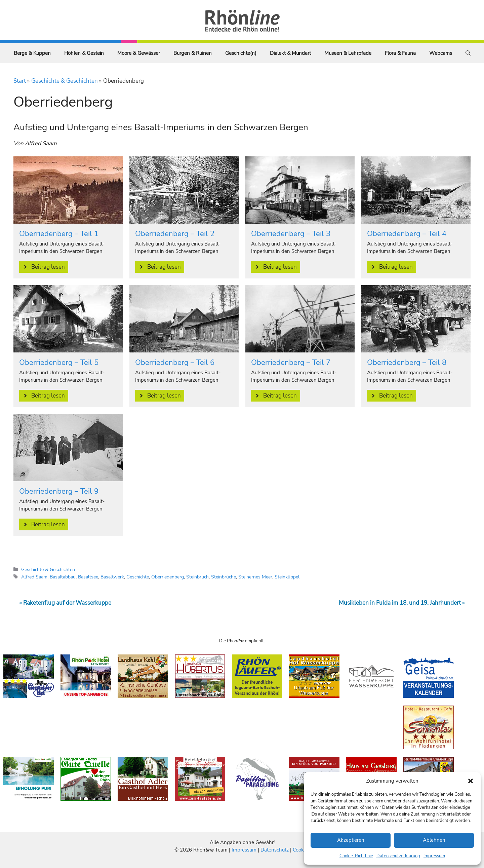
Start (20, 81)
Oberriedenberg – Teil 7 (291, 363)
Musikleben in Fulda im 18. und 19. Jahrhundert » (402, 603)
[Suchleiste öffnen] (468, 53)
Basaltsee (88, 577)
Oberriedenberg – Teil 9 (59, 491)
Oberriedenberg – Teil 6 (175, 363)
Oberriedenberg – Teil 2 (175, 234)
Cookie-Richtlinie (356, 856)
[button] (471, 781)
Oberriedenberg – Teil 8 (407, 363)
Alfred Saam (34, 577)
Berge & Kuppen (32, 53)
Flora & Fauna (400, 53)
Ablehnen (434, 840)
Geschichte (138, 577)
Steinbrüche (224, 577)
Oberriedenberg (168, 577)
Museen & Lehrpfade (348, 53)
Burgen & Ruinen (193, 53)
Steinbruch (197, 577)
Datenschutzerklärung (398, 856)
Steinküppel (287, 577)
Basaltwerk (112, 577)
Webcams (441, 53)
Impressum (434, 856)
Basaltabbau (63, 577)
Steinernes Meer (255, 577)
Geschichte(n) (241, 53)
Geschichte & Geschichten (65, 81)
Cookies (301, 850)
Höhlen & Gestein (84, 53)
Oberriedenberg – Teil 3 (291, 234)
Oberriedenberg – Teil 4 (407, 234)
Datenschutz (275, 850)
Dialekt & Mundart (290, 53)
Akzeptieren (351, 840)
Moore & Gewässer (139, 53)
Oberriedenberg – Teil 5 (59, 363)
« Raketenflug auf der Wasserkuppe (65, 603)
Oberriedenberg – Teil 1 (59, 234)
